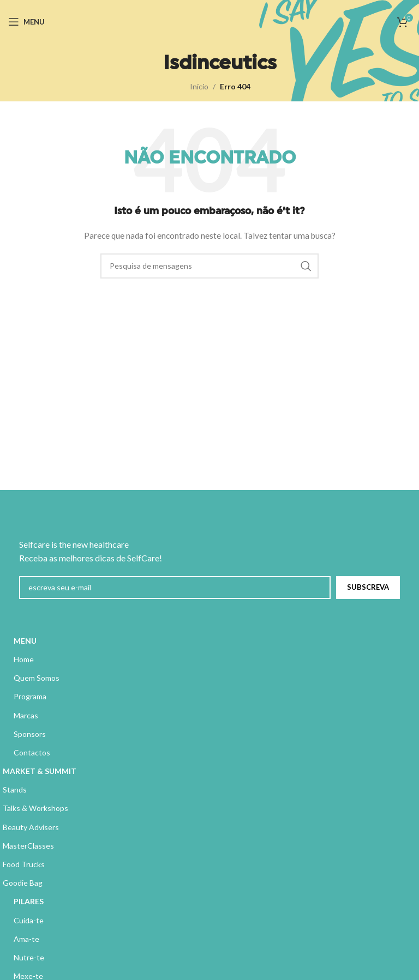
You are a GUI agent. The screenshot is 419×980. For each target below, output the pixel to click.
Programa (30, 696)
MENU (25, 641)
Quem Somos (37, 678)
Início (199, 86)
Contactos (32, 752)
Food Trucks (24, 864)
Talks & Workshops (35, 808)
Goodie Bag (23, 883)
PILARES (29, 901)
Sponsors (30, 734)
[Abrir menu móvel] (26, 22)
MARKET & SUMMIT (40, 771)
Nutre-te (29, 957)
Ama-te (26, 939)
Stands (15, 790)
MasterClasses (28, 846)
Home (24, 659)
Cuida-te (29, 920)
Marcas (26, 715)
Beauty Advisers (31, 827)
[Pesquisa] (209, 266)
